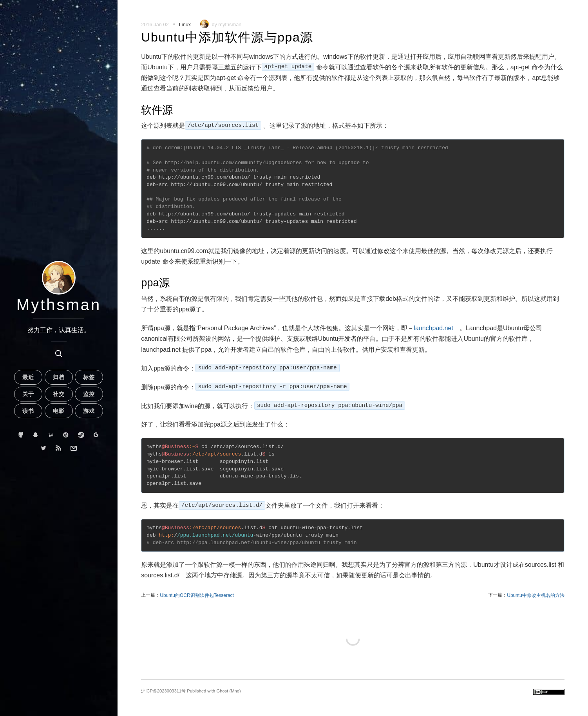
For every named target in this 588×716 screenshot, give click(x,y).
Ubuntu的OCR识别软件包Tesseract (197, 595)
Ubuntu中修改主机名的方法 (536, 595)
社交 (59, 394)
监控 (89, 394)
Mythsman (59, 305)
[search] (59, 354)
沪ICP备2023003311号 (163, 691)
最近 (28, 377)
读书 (28, 411)
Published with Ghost (207, 691)
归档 (59, 377)
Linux (185, 24)
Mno (235, 691)
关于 (28, 394)
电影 (59, 411)
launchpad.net (433, 328)
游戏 (89, 411)
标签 (89, 377)
